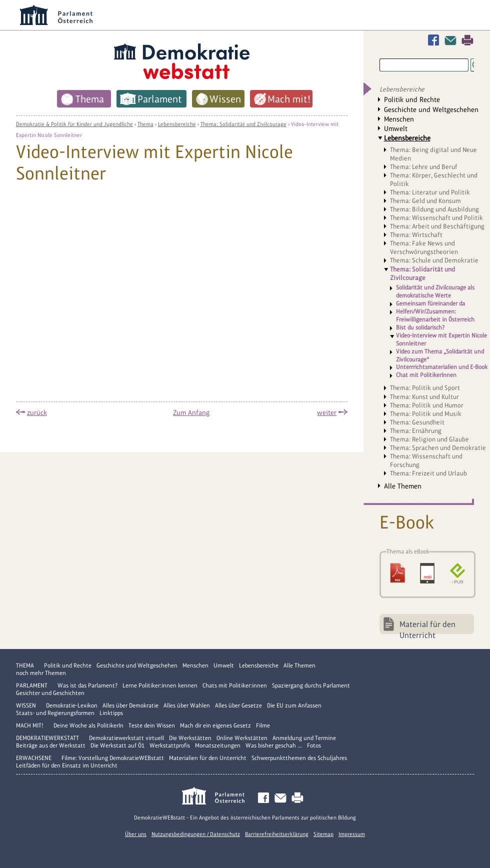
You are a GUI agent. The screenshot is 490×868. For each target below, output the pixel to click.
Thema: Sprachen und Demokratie (438, 448)
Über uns (136, 834)
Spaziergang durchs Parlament (311, 685)
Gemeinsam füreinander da (430, 303)
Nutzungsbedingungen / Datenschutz (196, 834)
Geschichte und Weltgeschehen (431, 109)
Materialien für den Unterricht (208, 758)
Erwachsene (34, 758)
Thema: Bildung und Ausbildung (434, 209)
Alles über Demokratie (130, 705)
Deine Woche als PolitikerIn (88, 725)
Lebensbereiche (177, 124)
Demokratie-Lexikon (72, 705)
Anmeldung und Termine (304, 738)
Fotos (314, 745)
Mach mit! (30, 725)
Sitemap (323, 834)
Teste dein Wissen (152, 725)
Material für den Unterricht (427, 627)
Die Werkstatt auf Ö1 (117, 745)
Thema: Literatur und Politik (430, 192)
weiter (327, 412)
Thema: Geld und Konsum (425, 201)
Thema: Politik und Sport (425, 388)
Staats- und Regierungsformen (55, 713)
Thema (145, 124)
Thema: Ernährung (416, 431)
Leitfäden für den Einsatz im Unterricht (67, 765)
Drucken (467, 40)
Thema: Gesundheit (417, 422)
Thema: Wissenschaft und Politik (436, 218)
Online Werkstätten (242, 738)
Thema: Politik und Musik (426, 414)
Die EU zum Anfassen (294, 705)
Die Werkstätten (190, 738)
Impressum (352, 834)
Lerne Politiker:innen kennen (160, 685)
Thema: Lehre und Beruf (424, 167)
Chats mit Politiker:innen (235, 685)
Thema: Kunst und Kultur (424, 397)
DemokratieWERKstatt (47, 738)
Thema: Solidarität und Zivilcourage (243, 124)
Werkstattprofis (170, 745)
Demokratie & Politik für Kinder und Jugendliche (74, 124)
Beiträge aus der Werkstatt (51, 745)
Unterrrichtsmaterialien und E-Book (442, 367)
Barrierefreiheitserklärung (277, 834)
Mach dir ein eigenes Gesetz (215, 725)
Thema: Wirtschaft (416, 235)
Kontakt (452, 40)
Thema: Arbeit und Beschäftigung (437, 226)
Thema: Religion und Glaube (429, 439)
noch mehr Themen (41, 673)
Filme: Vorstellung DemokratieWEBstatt (113, 758)
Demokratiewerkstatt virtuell (126, 738)
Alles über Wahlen (187, 705)
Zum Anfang (191, 412)
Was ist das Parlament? (87, 685)
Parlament (32, 685)
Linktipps (111, 713)
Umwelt (396, 128)
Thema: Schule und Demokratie (434, 260)
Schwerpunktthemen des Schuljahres (299, 758)
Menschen (399, 119)
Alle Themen (403, 486)
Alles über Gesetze (238, 705)
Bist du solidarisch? (420, 327)
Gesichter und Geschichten (50, 693)
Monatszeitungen (218, 745)
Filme (263, 725)
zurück (37, 412)
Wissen (26, 705)
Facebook (435, 40)
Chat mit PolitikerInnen (426, 375)
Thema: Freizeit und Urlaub (428, 473)
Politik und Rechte (412, 99)
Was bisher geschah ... (274, 745)
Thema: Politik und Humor (427, 405)
